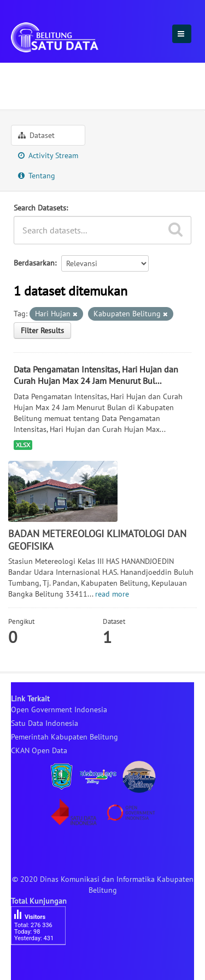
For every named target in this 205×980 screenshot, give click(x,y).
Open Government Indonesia (59, 710)
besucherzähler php (44, 964)
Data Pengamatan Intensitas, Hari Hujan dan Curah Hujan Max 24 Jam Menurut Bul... (96, 375)
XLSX (23, 445)
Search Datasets (40, 208)
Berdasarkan (34, 263)
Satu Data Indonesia (45, 723)
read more (112, 594)
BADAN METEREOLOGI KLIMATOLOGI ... (98, 91)
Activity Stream (48, 155)
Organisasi (35, 73)
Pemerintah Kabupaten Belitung (65, 737)
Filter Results (42, 330)
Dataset (36, 135)
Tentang (37, 176)
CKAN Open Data (39, 750)
